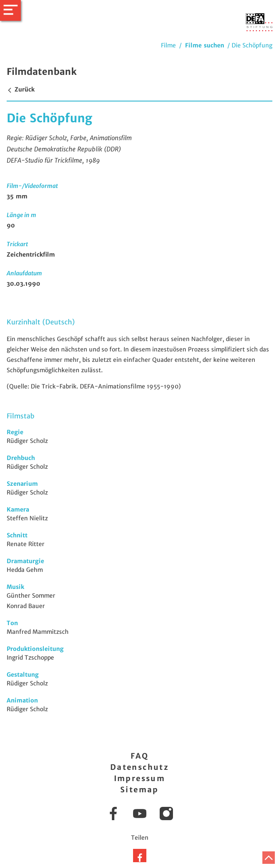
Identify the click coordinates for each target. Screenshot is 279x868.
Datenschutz (139, 767)
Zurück (21, 89)
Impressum (140, 778)
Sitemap (139, 790)
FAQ (139, 756)
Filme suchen (205, 45)
